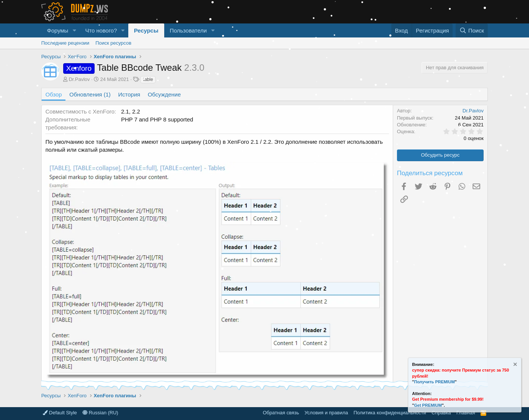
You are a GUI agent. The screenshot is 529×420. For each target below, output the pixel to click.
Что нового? (101, 30)
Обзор (54, 94)
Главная (466, 413)
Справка (441, 413)
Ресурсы (146, 30)
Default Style (60, 413)
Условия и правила (326, 413)
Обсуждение (164, 94)
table (148, 79)
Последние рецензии (65, 43)
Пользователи (188, 30)
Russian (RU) (100, 413)
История (129, 94)
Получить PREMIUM (434, 382)
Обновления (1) (90, 94)
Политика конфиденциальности (390, 413)
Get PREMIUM (428, 405)
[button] (74, 30)
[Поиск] (472, 30)
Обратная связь (281, 413)
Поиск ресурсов (113, 43)
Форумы (58, 30)
